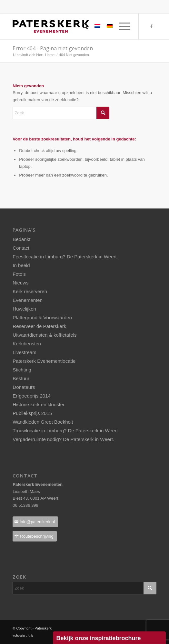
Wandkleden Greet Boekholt (43, 422)
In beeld (21, 265)
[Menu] (121, 26)
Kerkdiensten (27, 344)
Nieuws (20, 283)
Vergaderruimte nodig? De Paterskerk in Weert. (63, 439)
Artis (31, 636)
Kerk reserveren (30, 291)
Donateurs (24, 387)
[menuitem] (82, 26)
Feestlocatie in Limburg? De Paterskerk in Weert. (65, 257)
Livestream (24, 352)
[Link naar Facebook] (152, 26)
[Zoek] (82, 26)
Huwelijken (24, 309)
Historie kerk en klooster (39, 404)
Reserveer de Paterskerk (39, 326)
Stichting (22, 370)
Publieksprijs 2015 (32, 413)
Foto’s (19, 274)
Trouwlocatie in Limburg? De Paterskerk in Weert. (66, 431)
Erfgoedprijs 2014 (32, 396)
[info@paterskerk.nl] (35, 522)
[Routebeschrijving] (35, 536)
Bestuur (21, 378)
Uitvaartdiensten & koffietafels (45, 335)
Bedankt (21, 239)
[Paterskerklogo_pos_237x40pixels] (70, 26)
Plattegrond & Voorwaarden (42, 317)
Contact (21, 248)
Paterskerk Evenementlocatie (44, 361)
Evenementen (28, 300)
